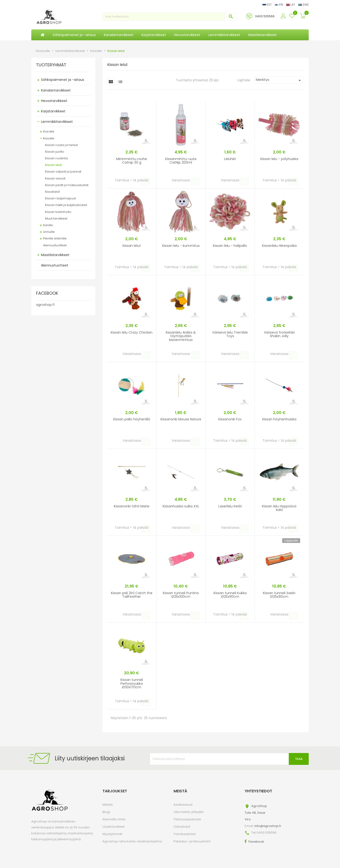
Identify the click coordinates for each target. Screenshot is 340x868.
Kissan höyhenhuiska (279, 419)
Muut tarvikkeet (56, 218)
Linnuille (49, 232)
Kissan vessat (55, 178)
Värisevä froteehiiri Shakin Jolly (279, 334)
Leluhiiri (230, 159)
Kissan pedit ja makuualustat (67, 185)
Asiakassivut (183, 805)
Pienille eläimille (55, 238)
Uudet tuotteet (113, 827)
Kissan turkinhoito (58, 212)
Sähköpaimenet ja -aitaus (63, 80)
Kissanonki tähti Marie (132, 506)
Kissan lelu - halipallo (230, 246)
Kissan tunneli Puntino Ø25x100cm (181, 595)
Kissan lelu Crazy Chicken (132, 332)
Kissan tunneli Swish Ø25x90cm (279, 595)
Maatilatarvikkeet (55, 255)
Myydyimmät (112, 834)
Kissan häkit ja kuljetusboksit (66, 205)
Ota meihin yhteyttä (188, 812)
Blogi (106, 812)
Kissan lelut (53, 165)
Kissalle (49, 138)
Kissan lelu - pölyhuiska (279, 159)
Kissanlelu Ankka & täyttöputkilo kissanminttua (181, 336)
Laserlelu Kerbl (230, 506)
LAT (291, 5)
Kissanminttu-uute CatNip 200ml (181, 161)
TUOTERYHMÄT (51, 65)
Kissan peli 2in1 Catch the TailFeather (132, 595)
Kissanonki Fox (230, 419)
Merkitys (279, 80)
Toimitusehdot (185, 834)
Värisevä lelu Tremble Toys (230, 334)
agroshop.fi (45, 305)
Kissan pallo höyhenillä (132, 419)
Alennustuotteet (55, 245)
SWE (303, 5)
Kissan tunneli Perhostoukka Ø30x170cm (132, 683)
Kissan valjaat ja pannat (63, 172)
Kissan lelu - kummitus (181, 246)
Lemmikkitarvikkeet (57, 122)
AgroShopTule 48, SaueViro (256, 813)
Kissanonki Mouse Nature (181, 419)
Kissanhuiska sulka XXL (181, 506)
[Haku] (170, 17)
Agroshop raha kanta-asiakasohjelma (132, 841)
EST (267, 5)
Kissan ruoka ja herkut (61, 145)
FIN (279, 5)
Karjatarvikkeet (53, 111)
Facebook (256, 842)
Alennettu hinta (114, 819)
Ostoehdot (182, 827)
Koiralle (49, 131)
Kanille (48, 225)
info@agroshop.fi (268, 826)
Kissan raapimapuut (60, 198)
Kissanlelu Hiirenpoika (279, 246)
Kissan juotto (55, 152)
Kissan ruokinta (56, 158)
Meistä (108, 805)
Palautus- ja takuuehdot (192, 841)
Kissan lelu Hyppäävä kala (279, 508)
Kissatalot (52, 192)
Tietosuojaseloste (187, 819)
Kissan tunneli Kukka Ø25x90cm (230, 595)
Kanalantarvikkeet (56, 90)
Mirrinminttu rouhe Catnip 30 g (132, 161)
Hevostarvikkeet (54, 101)
